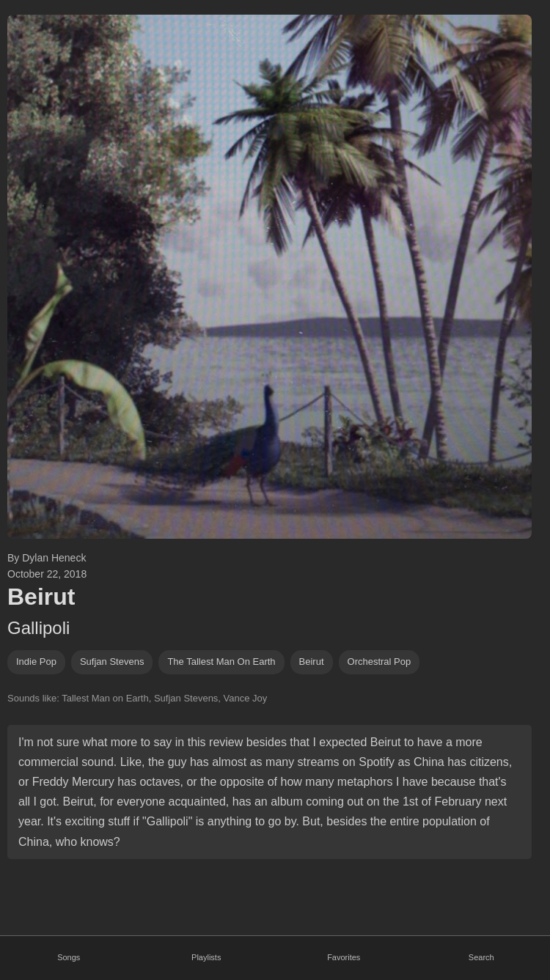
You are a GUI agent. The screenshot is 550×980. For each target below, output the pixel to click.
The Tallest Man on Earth (221, 662)
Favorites (344, 957)
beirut (312, 662)
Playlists (206, 957)
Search (481, 957)
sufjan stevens (112, 662)
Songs (69, 957)
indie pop (36, 662)
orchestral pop (379, 662)
